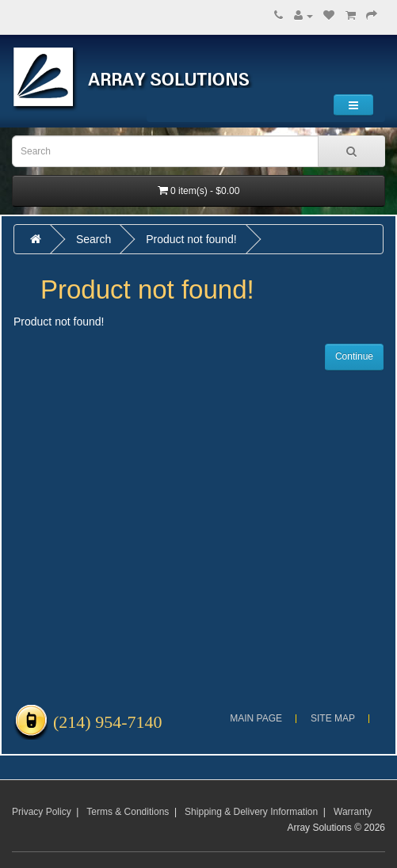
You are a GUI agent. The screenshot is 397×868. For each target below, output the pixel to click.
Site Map (333, 718)
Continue (354, 356)
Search (94, 239)
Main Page (256, 718)
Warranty (353, 812)
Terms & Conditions (128, 812)
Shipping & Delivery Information (251, 812)
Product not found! (191, 239)
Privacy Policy (42, 812)
